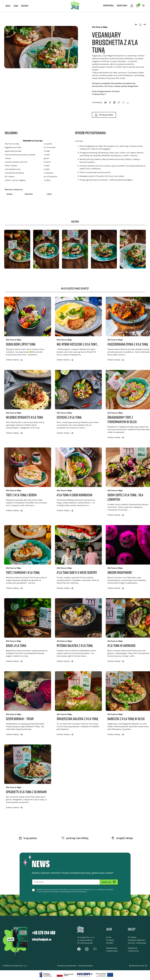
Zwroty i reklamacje (137, 943)
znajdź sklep (122, 838)
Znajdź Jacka (122, 5)
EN (143, 5)
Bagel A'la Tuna (16, 645)
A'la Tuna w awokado (121, 645)
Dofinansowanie (85, 966)
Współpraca (108, 5)
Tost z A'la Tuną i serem (21, 495)
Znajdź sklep (112, 951)
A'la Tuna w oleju (12, 144)
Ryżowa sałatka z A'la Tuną (75, 645)
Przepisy (25, 6)
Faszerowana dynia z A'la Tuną (128, 344)
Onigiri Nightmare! (120, 572)
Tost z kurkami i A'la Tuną (23, 572)
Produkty (132, 937)
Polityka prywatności (67, 966)
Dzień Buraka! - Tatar (20, 719)
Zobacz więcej (14, 360)
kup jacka (28, 838)
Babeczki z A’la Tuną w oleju (126, 719)
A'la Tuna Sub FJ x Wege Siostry (77, 572)
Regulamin (133, 948)
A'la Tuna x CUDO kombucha (75, 495)
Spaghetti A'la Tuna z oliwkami (26, 792)
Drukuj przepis (104, 115)
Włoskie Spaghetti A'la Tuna (24, 417)
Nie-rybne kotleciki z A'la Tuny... (78, 344)
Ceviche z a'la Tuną (69, 417)
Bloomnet (136, 966)
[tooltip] (105, 103)
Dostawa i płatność (136, 940)
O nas (16, 6)
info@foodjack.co (42, 940)
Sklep (8, 6)
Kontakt (110, 943)
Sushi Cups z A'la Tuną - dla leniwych (125, 497)
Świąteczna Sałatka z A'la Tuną (77, 719)
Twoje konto (133, 951)
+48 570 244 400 (44, 933)
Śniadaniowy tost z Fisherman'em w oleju (122, 419)
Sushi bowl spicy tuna (21, 344)
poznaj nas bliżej (75, 838)
